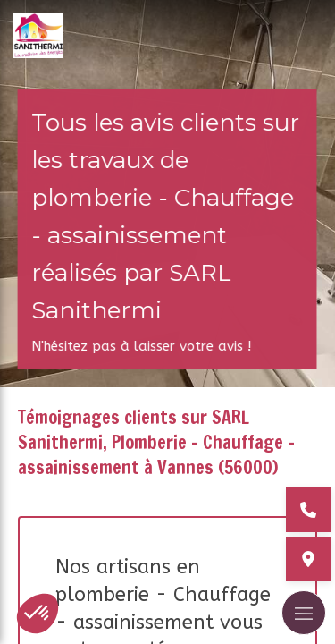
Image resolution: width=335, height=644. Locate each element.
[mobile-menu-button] (304, 613)
